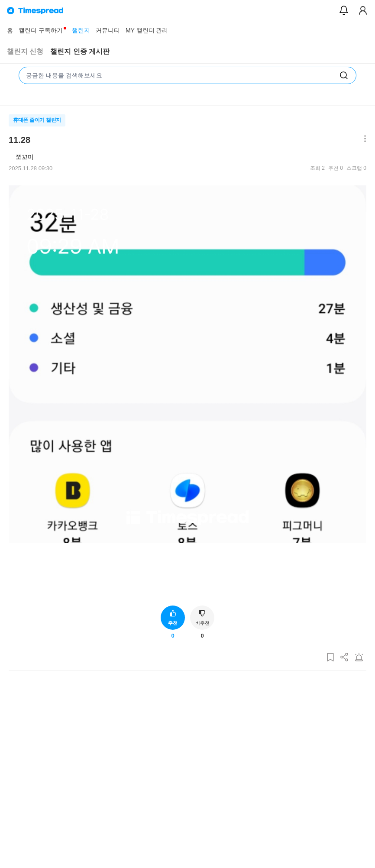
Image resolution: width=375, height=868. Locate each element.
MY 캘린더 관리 (147, 30)
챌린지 (81, 30)
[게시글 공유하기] (345, 658)
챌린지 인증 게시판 (80, 51)
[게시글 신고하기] (359, 658)
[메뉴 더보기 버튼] (363, 139)
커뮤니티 (108, 30)
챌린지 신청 (25, 51)
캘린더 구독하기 (41, 30)
